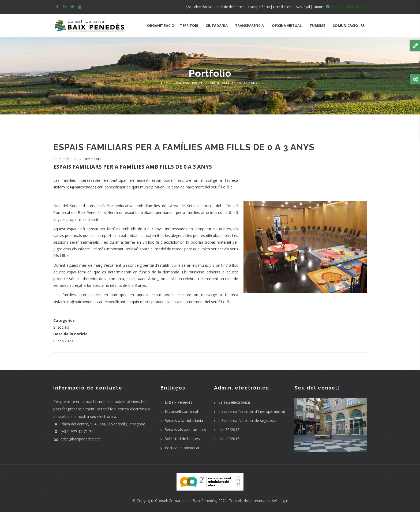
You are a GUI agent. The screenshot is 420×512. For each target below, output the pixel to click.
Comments (92, 159)
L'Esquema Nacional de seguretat (247, 420)
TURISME (317, 25)
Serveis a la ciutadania (184, 420)
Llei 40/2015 (229, 439)
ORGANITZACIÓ (161, 25)
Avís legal (280, 501)
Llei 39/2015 (229, 430)
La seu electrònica (234, 402)
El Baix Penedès (179, 402)
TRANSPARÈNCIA (250, 25)
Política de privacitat (182, 448)
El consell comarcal (181, 411)
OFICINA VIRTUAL (287, 25)
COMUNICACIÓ (345, 25)
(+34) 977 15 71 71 (73, 431)
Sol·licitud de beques (182, 439)
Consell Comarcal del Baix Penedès (186, 501)
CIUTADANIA (217, 25)
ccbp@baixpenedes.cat (77, 439)
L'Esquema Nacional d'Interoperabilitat (252, 411)
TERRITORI (189, 25)
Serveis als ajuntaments (185, 430)
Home (166, 83)
